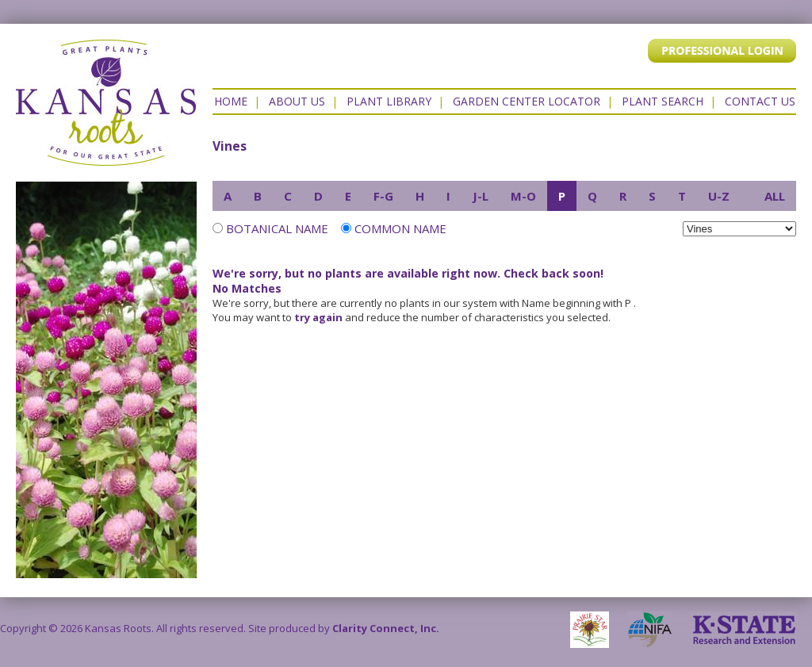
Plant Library (389, 101)
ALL (775, 196)
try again (318, 317)
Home (231, 101)
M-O (523, 196)
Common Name (394, 228)
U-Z (719, 196)
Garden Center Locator (527, 101)
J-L (481, 196)
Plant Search (663, 101)
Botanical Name (277, 228)
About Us (297, 101)
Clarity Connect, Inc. (386, 628)
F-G (383, 196)
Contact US (760, 101)
